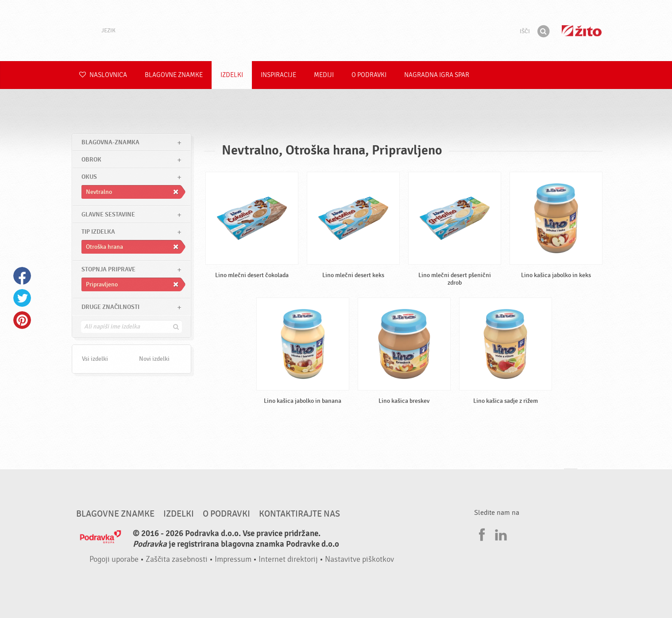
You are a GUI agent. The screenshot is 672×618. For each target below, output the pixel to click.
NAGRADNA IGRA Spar (437, 75)
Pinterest (22, 320)
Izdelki (232, 75)
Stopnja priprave (108, 269)
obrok (91, 160)
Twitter (22, 298)
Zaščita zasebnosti (177, 559)
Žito (582, 31)
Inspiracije (278, 75)
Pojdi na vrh (571, 477)
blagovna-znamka (110, 142)
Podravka (336, 31)
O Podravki (369, 75)
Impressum (233, 559)
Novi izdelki (154, 359)
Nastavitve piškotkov (359, 559)
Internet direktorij (288, 559)
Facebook (22, 276)
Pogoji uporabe (114, 559)
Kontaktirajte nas (299, 514)
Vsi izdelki (95, 359)
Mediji (324, 75)
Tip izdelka (98, 232)
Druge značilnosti (110, 307)
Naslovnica (103, 75)
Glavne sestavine (108, 214)
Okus (89, 177)
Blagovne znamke (174, 75)
